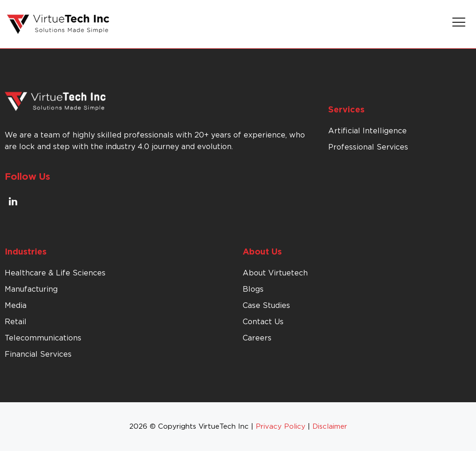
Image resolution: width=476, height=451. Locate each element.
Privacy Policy (281, 427)
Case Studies (266, 306)
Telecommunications (43, 338)
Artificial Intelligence (367, 131)
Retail (16, 322)
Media (16, 306)
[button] (459, 24)
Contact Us (263, 322)
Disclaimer (330, 427)
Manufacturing (31, 289)
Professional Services (368, 147)
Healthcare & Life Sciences (55, 273)
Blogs (253, 289)
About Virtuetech (275, 273)
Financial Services (38, 354)
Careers (257, 338)
